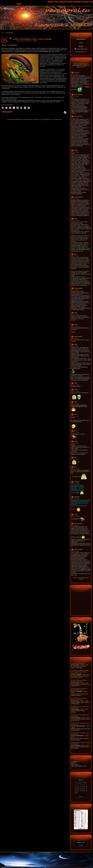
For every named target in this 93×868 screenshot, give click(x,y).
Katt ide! (73, 320)
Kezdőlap (51, 2)
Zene (91, 2)
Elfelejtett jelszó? (81, 52)
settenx (85, 766)
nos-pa (76, 514)
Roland (76, 150)
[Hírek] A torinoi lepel (78, 663)
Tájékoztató (77, 2)
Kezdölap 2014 (63, 2)
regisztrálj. (82, 67)
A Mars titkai (85, 2)
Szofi (75, 414)
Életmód (24, 41)
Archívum (81, 797)
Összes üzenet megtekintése (81, 578)
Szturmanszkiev (78, 95)
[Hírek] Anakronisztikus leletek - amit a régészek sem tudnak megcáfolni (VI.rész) (80, 672)
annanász (76, 72)
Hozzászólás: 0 (7, 112)
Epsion (71, 2)
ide (51, 119)
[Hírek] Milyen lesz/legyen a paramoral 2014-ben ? (79, 681)
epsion (76, 219)
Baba (75, 457)
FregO (75, 383)
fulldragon (35, 41)
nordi (75, 467)
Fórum (56, 2)
